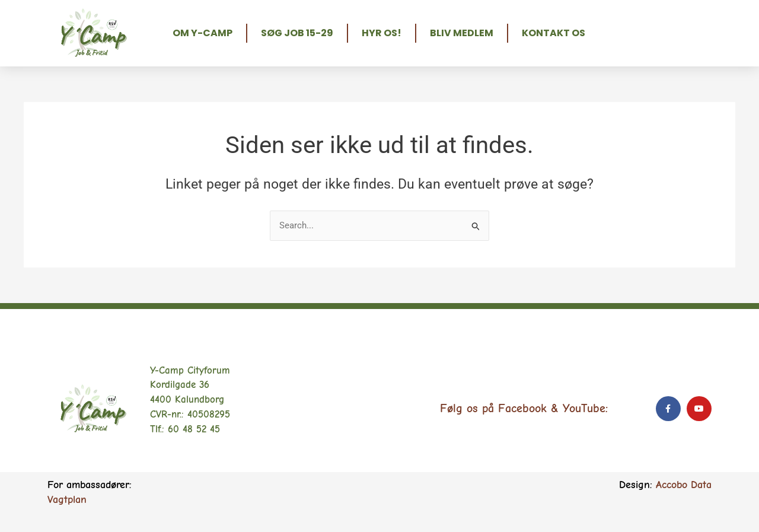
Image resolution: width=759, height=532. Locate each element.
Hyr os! (382, 33)
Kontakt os (554, 33)
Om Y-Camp (202, 33)
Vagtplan (67, 500)
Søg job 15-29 (297, 33)
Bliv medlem (462, 33)
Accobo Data (684, 485)
